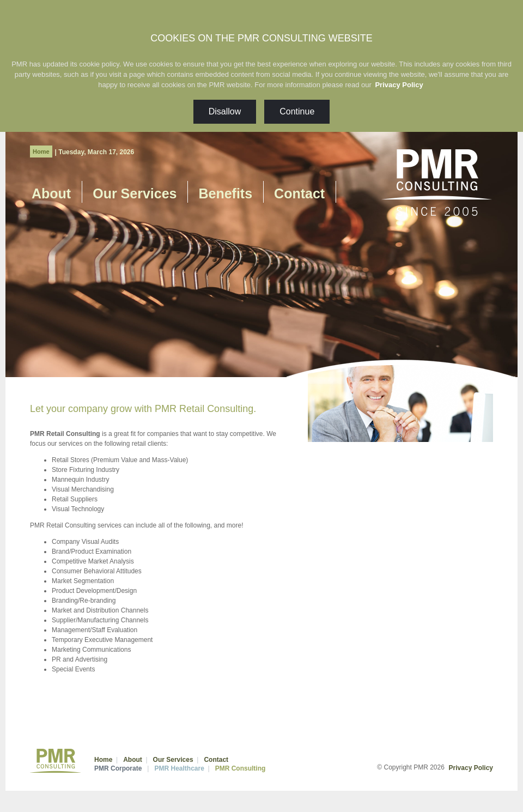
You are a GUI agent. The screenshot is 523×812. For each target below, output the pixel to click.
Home (41, 152)
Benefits (225, 193)
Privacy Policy (399, 85)
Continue (297, 111)
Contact (299, 193)
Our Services (135, 193)
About (51, 193)
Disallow (225, 111)
